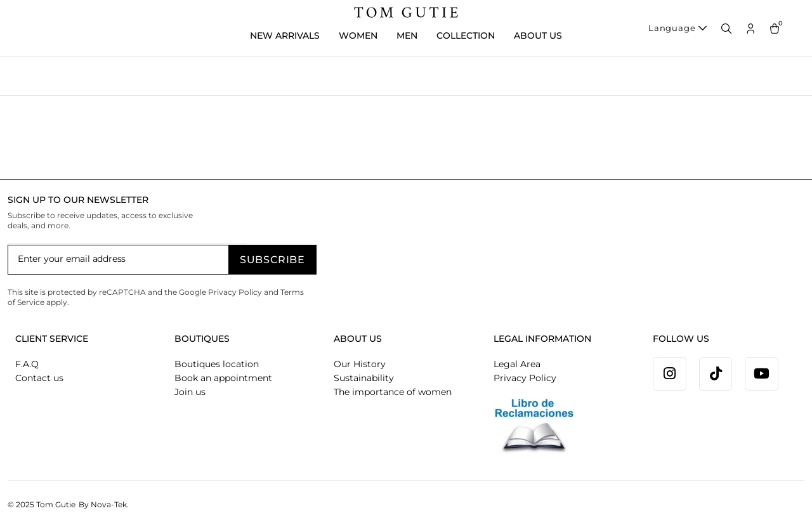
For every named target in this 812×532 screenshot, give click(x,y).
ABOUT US (538, 36)
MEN (407, 36)
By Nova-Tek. (104, 504)
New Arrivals (285, 36)
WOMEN (358, 36)
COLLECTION (466, 36)
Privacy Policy (235, 292)
